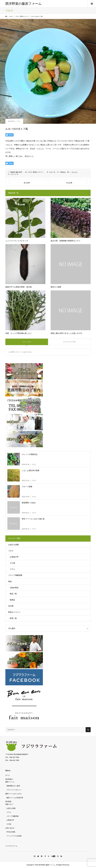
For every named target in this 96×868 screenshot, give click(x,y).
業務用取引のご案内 (13, 786)
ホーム (8, 775)
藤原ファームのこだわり (14, 794)
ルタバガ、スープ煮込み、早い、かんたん (63, 172)
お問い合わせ (10, 828)
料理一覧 (13, 618)
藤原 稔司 (19, 172)
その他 (12, 563)
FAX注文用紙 (11, 832)
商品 (10, 581)
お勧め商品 (14, 588)
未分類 (11, 606)
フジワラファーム (11, 846)
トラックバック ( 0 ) (69, 342)
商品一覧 (13, 594)
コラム (12, 569)
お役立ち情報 (13, 545)
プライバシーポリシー (14, 790)
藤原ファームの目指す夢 (15, 798)
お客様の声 (14, 557)
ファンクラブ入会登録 (14, 836)
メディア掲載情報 (15, 575)
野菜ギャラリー (38, 172)
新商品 (12, 600)
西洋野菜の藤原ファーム (23, 4)
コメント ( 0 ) (27, 342)
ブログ (18, 121)
